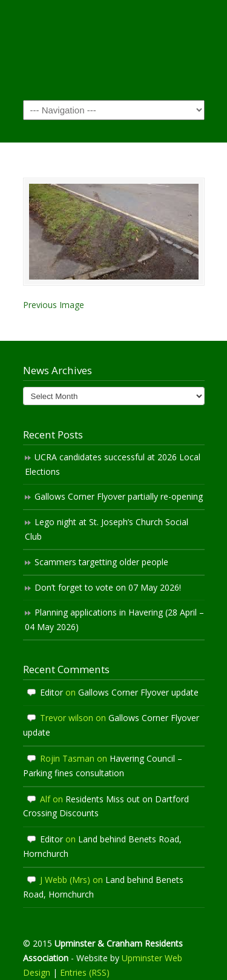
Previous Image (54, 305)
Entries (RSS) (85, 972)
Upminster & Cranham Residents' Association (114, 49)
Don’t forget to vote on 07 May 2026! (108, 587)
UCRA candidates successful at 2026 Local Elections (113, 464)
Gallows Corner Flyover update (138, 692)
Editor (51, 692)
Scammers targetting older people (101, 562)
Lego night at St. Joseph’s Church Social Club (107, 529)
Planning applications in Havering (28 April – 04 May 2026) (114, 619)
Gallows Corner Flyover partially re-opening (119, 496)
